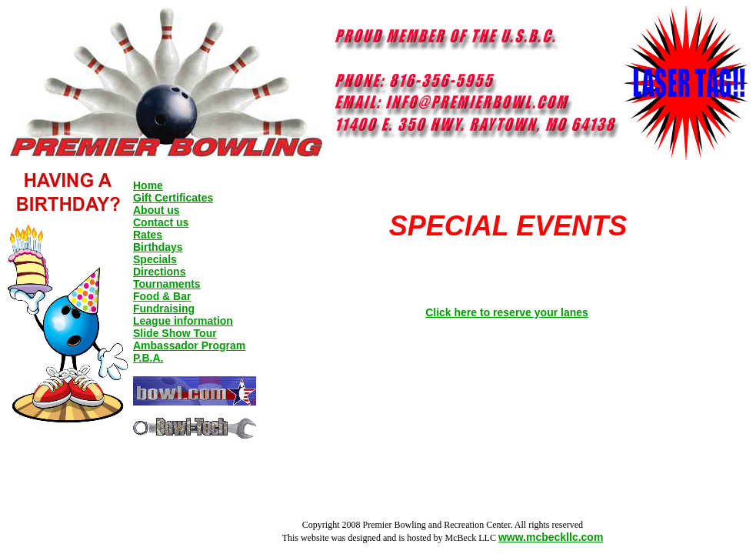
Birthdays (158, 247)
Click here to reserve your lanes (507, 312)
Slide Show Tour (175, 333)
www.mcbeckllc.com (551, 537)
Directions (159, 272)
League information (183, 321)
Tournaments (167, 284)
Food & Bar (162, 296)
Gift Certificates (173, 198)
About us (157, 210)
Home (148, 185)
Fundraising (164, 309)
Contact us (161, 222)
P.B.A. (148, 358)
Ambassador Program (189, 345)
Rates (148, 235)
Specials (155, 259)
